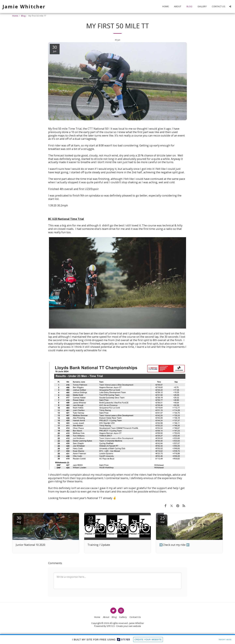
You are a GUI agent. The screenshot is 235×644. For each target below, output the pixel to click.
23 (91, 519)
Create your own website (129, 626)
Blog (23, 16)
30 (19, 519)
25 (163, 519)
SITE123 (111, 626)
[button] (230, 6)
